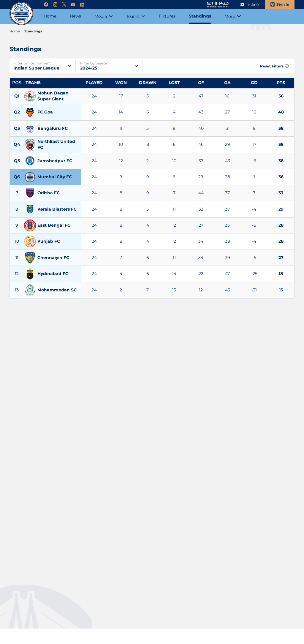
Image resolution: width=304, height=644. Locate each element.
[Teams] (136, 16)
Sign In (283, 4)
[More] (233, 16)
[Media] (104, 16)
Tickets (253, 4)
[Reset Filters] (274, 66)
